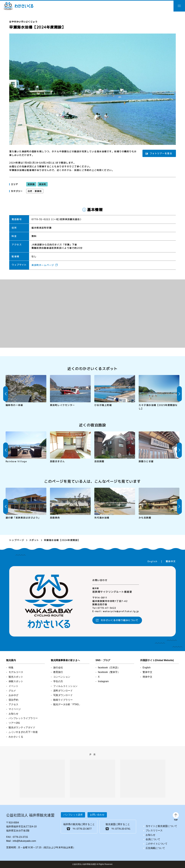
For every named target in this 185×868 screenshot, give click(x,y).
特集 (11, 668)
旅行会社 (58, 668)
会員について (153, 839)
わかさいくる (18, 6)
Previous (6, 394)
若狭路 (31, 184)
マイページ (15, 709)
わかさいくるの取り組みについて (120, 620)
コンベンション (62, 677)
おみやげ (13, 695)
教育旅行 (58, 672)
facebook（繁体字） (109, 672)
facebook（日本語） (109, 668)
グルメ (12, 691)
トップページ (17, 540)
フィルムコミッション (65, 686)
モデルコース (16, 672)
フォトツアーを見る (161, 153)
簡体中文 (147, 677)
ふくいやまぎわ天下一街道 (23, 732)
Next (179, 394)
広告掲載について (155, 848)
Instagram (103, 681)
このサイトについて (157, 844)
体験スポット (16, 681)
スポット (34, 540)
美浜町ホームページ (43, 265)
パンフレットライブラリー (23, 718)
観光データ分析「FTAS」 (67, 704)
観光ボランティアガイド (22, 727)
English (153, 561)
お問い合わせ (97, 815)
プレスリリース (154, 830)
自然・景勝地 (35, 191)
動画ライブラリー (63, 700)
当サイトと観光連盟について (161, 826)
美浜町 (42, 184)
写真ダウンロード (63, 695)
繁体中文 (171, 561)
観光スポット (16, 677)
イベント (13, 686)
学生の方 (58, 681)
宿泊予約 (13, 700)
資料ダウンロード (63, 691)
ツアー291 (14, 723)
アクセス (13, 704)
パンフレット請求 (73, 815)
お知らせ (13, 714)
